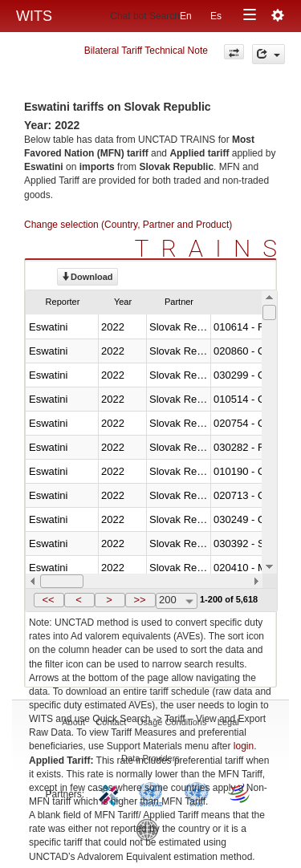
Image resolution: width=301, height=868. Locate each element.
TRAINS (212, 248)
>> (139, 600)
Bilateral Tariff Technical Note (146, 51)
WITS (34, 16)
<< (48, 600)
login (244, 746)
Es (216, 16)
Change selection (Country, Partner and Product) (128, 225)
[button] (49, 600)
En (186, 16)
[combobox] (177, 601)
